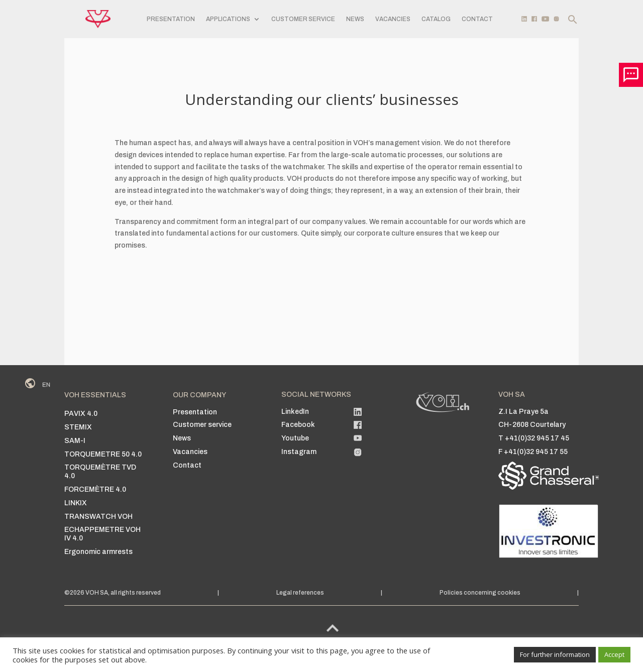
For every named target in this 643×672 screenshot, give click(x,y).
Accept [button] (614, 654)
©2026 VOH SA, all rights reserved (113, 593)
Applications (228, 19)
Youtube (295, 438)
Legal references (300, 593)
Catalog (436, 19)
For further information (555, 654)
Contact (477, 19)
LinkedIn (295, 412)
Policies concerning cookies (480, 593)
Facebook (298, 425)
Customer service (303, 19)
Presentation (171, 19)
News (355, 19)
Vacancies (393, 19)
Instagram (299, 452)
